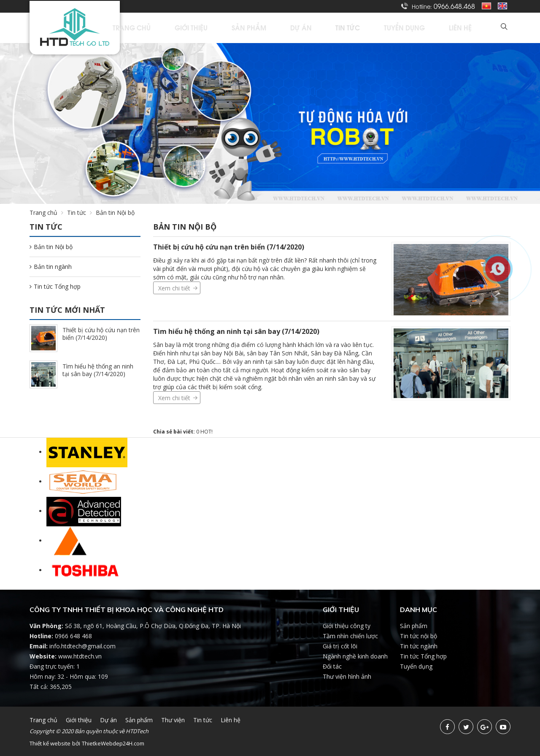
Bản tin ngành (51, 267)
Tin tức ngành (419, 646)
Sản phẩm (301, 28)
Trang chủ (205, 28)
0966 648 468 (73, 636)
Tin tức (379, 28)
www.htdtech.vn (80, 656)
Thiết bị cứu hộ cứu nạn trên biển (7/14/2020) (229, 247)
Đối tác (332, 666)
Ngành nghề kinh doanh (355, 656)
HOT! (207, 432)
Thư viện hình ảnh (347, 676)
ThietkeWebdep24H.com (113, 743)
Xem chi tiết (174, 288)
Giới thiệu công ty (347, 626)
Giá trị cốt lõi (340, 646)
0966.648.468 (454, 6)
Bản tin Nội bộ (51, 247)
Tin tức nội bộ (418, 636)
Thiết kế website (50, 743)
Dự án (343, 28)
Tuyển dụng (425, 28)
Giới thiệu (254, 28)
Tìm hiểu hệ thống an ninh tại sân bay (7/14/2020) (236, 331)
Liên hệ (470, 28)
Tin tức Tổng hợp (55, 286)
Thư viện (173, 720)
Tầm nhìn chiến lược (350, 636)
